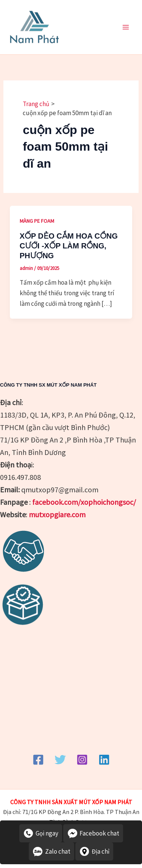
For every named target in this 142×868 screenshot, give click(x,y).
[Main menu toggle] (126, 27)
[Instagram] (82, 760)
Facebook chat (93, 833)
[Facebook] (38, 760)
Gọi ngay (41, 833)
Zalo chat (51, 851)
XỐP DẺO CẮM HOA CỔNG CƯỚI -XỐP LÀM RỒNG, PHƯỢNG (69, 246)
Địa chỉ (94, 851)
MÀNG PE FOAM (37, 221)
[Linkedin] (104, 760)
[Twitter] (60, 760)
